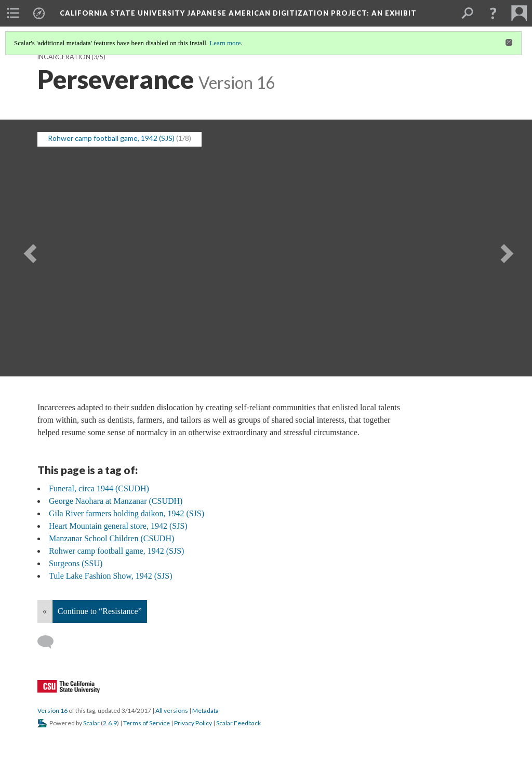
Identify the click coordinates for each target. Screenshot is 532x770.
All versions (172, 710)
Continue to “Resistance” (100, 611)
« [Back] (45, 611)
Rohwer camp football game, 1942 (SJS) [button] (111, 138)
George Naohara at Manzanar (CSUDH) (116, 501)
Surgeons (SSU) (76, 563)
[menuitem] (13, 13)
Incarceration (64, 57)
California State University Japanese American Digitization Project (238, 13)
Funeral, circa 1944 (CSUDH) (99, 488)
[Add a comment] (50, 642)
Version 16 (52, 710)
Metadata (205, 710)
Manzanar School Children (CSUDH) (111, 538)
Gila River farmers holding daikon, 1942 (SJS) (127, 513)
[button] (493, 13)
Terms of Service (147, 723)
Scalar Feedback (238, 723)
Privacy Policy (193, 723)
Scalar (91, 723)
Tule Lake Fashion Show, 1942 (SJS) (111, 576)
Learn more (225, 43)
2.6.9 (110, 723)
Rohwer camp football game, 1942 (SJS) (116, 551)
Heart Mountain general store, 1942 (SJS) (118, 526)
